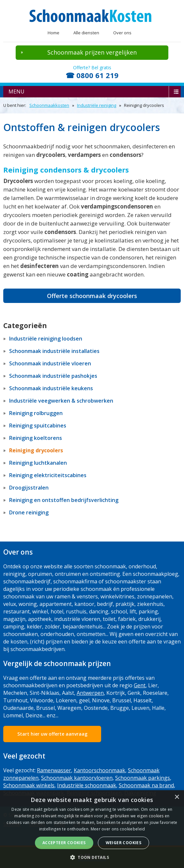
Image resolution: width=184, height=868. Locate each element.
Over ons (122, 33)
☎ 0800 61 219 (92, 75)
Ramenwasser (54, 770)
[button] (92, 857)
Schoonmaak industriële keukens (51, 388)
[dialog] (92, 829)
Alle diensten (86, 33)
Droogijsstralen (29, 488)
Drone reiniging (29, 512)
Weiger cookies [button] (124, 843)
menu (16, 92)
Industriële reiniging (97, 105)
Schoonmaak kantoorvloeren (77, 778)
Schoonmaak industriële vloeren (50, 363)
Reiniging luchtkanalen (38, 463)
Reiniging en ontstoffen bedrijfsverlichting (64, 500)
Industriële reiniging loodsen (46, 339)
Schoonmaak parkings (143, 778)
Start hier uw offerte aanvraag (52, 734)
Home (54, 33)
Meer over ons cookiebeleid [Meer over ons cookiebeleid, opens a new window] (118, 829)
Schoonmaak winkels (29, 785)
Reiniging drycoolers (36, 450)
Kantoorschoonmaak (100, 770)
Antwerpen (90, 693)
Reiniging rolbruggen (36, 413)
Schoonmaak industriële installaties (54, 351)
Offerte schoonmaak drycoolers (92, 296)
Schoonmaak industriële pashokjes (53, 376)
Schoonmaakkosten (49, 105)
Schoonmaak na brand (146, 785)
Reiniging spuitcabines (38, 426)
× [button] (177, 797)
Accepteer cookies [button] (64, 843)
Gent (140, 685)
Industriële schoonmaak (87, 785)
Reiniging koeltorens (36, 438)
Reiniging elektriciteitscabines (48, 475)
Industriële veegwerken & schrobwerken (61, 401)
